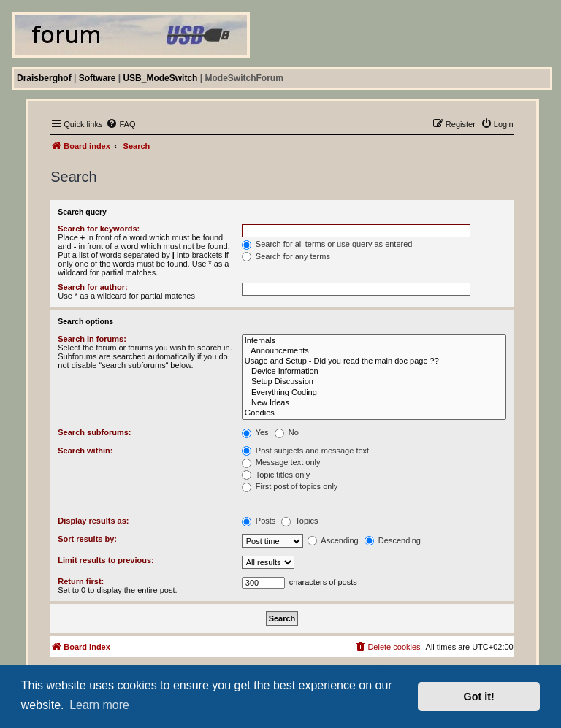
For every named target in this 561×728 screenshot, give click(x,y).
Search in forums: (92, 339)
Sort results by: (87, 539)
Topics (299, 521)
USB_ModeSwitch (160, 78)
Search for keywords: (99, 229)
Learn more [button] (99, 705)
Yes (255, 432)
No (287, 432)
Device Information (374, 372)
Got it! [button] (479, 697)
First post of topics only (290, 486)
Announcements (374, 351)
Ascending (333, 540)
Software (98, 78)
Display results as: (93, 521)
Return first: (81, 581)
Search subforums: (94, 432)
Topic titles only (276, 475)
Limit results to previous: (106, 560)
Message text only (281, 462)
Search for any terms (286, 256)
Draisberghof (44, 78)
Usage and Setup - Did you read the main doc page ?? (374, 361)
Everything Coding (374, 393)
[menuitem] (121, 124)
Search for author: (92, 287)
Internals (374, 341)
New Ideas (374, 403)
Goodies (374, 413)
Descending (393, 540)
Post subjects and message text (305, 451)
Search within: (85, 451)
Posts (259, 521)
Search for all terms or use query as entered (327, 244)
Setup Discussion (374, 382)
